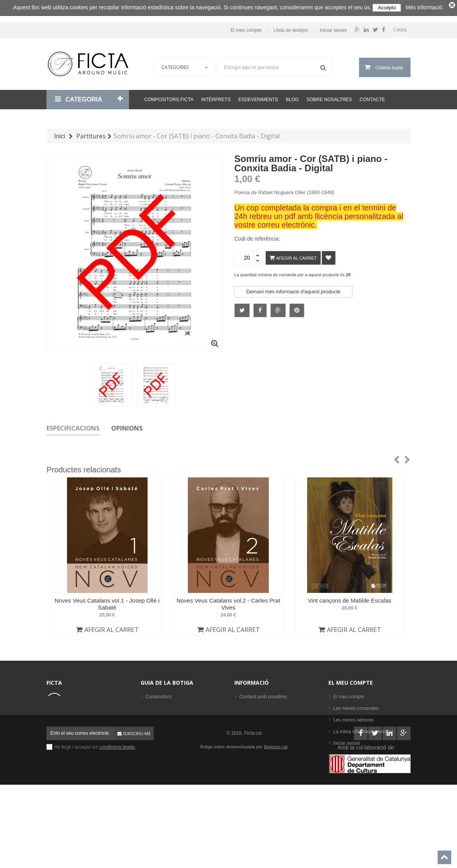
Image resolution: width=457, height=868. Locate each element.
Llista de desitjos (291, 28)
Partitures (155, 741)
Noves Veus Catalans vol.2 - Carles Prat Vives (228, 602)
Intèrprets (216, 97)
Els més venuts (161, 776)
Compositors (159, 694)
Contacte (372, 97)
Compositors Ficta (169, 97)
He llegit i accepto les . (95, 821)
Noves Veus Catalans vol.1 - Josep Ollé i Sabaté (107, 602)
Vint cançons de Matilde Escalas (350, 598)
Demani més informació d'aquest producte (293, 289)
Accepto (387, 8)
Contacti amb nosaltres (263, 694)
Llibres (152, 729)
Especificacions (73, 426)
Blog (292, 97)
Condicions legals (258, 706)
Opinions (127, 426)
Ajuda (245, 729)
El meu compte (246, 28)
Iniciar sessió (333, 28)
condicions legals (117, 821)
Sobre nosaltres (329, 97)
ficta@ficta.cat (82, 718)
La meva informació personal (363, 729)
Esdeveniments (258, 97)
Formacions (158, 718)
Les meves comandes (356, 706)
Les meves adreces (354, 718)
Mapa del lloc (253, 741)
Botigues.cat (276, 821)
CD (149, 753)
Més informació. (425, 7)
